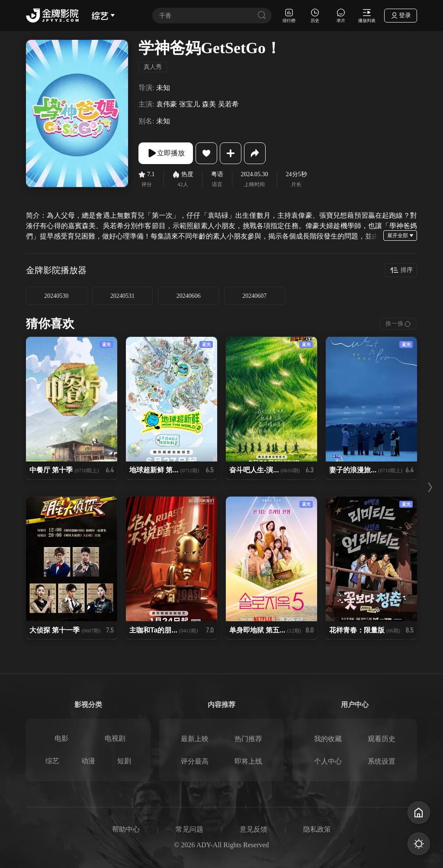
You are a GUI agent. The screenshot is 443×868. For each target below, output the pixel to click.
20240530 (56, 296)
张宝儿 (189, 104)
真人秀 (153, 67)
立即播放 (166, 153)
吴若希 (228, 104)
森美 (209, 104)
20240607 (254, 296)
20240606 (189, 296)
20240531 (122, 296)
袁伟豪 (167, 104)
